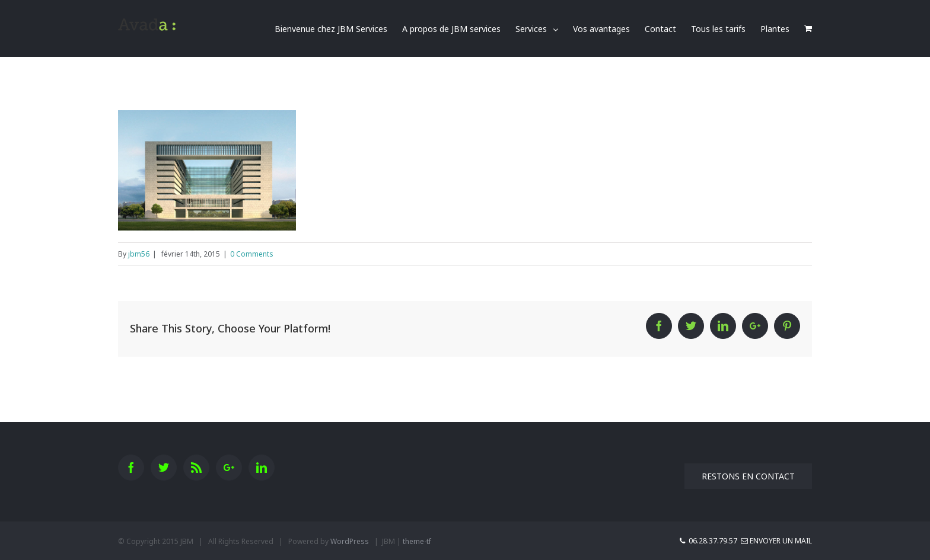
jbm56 (139, 254)
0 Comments (252, 254)
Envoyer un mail (776, 541)
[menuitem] (338, 28)
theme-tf (417, 541)
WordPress (350, 541)
